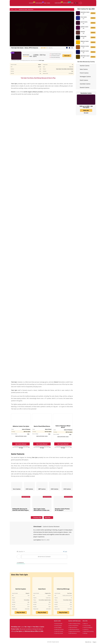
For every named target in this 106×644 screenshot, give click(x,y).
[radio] (41, 48)
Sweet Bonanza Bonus (74, 629)
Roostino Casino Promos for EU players (62, 509)
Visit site (67, 56)
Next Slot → (48, 518)
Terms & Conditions (88, 627)
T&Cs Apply (86, 113)
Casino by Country (59, 631)
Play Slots (32, 3)
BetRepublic (84, 36)
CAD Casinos (67, 489)
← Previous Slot (37, 518)
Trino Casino (84, 17)
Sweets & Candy (47, 600)
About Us (86, 624)
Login (65, 551)
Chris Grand (37, 527)
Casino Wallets (58, 627)
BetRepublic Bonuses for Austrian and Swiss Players (21, 509)
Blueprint (28, 593)
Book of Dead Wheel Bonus (42, 426)
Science (70, 600)
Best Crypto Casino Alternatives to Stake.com (42, 509)
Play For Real (21, 612)
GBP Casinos (42, 489)
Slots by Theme (58, 625)
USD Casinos (29, 489)
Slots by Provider (59, 624)
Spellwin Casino (84, 27)
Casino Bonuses (40, 3)
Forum (49, 3)
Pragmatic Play (48, 593)
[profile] (81, 3)
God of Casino (26, 55)
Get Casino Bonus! (21, 444)
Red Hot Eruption (21, 589)
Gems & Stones (70, 69)
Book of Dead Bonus (74, 625)
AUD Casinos (55, 489)
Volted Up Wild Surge (63, 589)
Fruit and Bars (64, 69)
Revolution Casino (85, 12)
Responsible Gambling (89, 631)
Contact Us (86, 629)
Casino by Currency (59, 629)
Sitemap (85, 633)
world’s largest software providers (33, 92)
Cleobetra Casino (85, 46)
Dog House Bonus (73, 627)
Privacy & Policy (87, 625)
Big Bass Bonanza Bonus (75, 631)
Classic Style (58, 69)
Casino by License (59, 633)
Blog (45, 3)
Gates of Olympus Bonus (75, 624)
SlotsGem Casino (85, 51)
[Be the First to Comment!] (44, 557)
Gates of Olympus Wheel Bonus (63, 427)
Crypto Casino (67, 3)
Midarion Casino (85, 41)
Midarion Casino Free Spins (21, 426)
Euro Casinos (17, 489)
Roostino (83, 32)
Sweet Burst (42, 589)
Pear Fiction (70, 593)
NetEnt (40, 65)
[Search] (76, 3)
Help (72, 3)
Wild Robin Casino (85, 56)
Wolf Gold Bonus (73, 633)
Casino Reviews (59, 3)
